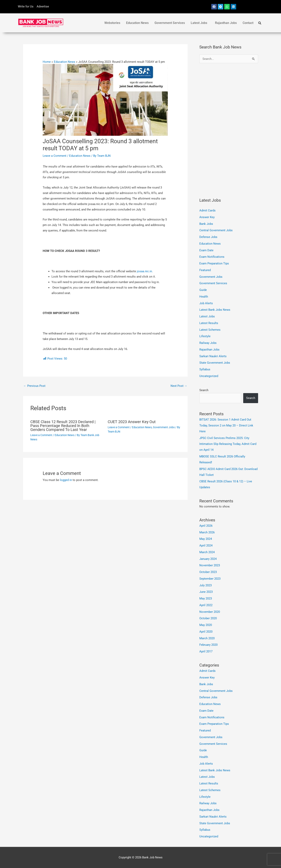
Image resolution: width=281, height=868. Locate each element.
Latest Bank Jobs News (215, 310)
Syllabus (205, 369)
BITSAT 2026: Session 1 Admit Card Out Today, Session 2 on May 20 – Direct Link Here (226, 425)
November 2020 (210, 612)
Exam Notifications (212, 257)
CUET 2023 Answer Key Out (132, 422)
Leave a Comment (55, 156)
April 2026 (206, 526)
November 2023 (210, 565)
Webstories (112, 23)
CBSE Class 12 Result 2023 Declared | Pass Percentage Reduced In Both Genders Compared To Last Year (63, 426)
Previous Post (34, 386)
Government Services (170, 23)
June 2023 (206, 592)
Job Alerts (206, 303)
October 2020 (208, 618)
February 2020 (208, 645)
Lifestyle (205, 336)
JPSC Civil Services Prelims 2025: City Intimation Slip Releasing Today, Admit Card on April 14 (228, 444)
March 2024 (207, 552)
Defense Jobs (208, 237)
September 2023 (210, 579)
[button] (200, 23)
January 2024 (208, 559)
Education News (137, 23)
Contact (248, 23)
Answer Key (207, 217)
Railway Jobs (208, 343)
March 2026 (207, 532)
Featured (205, 270)
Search (204, 390)
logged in (66, 480)
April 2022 (206, 605)
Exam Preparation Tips (214, 263)
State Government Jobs (215, 363)
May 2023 (206, 598)
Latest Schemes (210, 330)
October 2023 (208, 572)
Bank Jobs (206, 224)
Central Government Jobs (216, 230)
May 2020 (206, 625)
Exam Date (206, 250)
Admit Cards (207, 210)
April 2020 (206, 632)
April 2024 (206, 546)
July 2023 (206, 585)
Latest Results (209, 323)
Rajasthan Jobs (226, 23)
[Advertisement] (229, 130)
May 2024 (206, 539)
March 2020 (207, 638)
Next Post (179, 386)
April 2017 (206, 651)
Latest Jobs (199, 23)
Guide (203, 290)
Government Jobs (164, 427)
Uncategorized (209, 376)
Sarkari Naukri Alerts (213, 356)
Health (204, 297)
